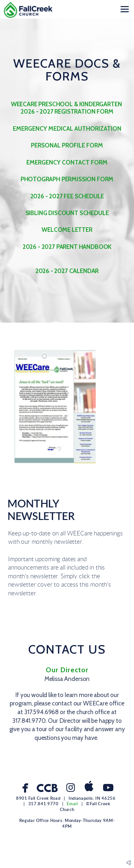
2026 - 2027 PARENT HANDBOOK (67, 247)
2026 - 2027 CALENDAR (67, 271)
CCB (47, 789)
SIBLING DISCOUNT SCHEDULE (67, 213)
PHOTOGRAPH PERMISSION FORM (67, 179)
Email (72, 804)
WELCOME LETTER (67, 230)
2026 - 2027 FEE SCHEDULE (67, 196)
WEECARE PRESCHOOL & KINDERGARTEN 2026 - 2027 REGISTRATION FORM (67, 108)
